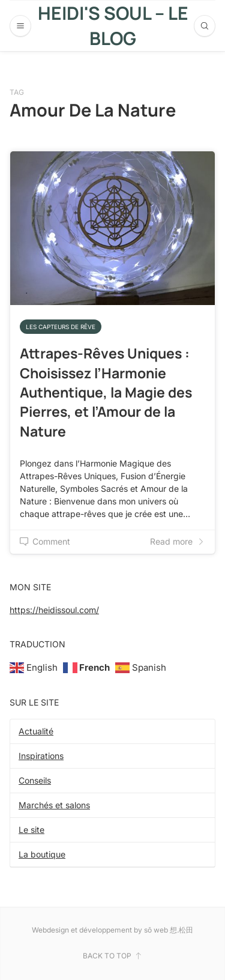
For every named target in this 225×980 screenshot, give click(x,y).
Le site (31, 830)
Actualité (36, 731)
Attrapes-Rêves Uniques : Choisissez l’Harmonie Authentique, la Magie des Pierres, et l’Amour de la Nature (106, 392)
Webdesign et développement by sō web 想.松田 (112, 930)
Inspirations (41, 756)
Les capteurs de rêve (61, 327)
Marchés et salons (54, 805)
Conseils (35, 780)
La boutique (42, 854)
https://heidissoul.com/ (54, 610)
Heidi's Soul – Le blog (113, 26)
